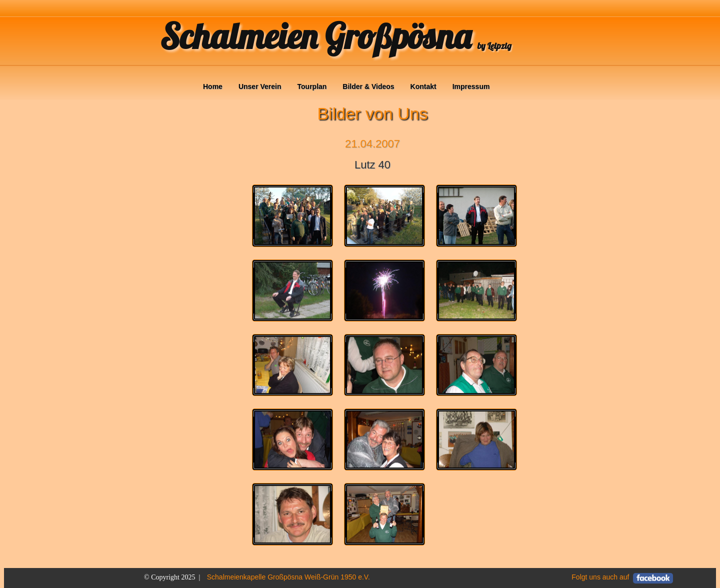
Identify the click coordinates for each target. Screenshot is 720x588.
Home (213, 86)
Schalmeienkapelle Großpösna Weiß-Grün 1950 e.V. (288, 577)
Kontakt (423, 86)
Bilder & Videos (368, 86)
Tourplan (312, 86)
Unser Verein (260, 86)
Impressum (471, 86)
